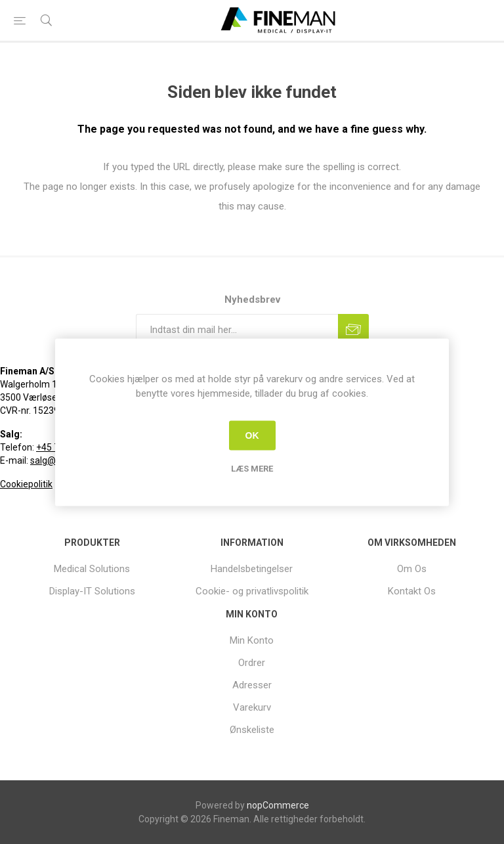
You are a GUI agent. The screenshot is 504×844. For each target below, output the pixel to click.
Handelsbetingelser (252, 569)
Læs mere (252, 468)
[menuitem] (92, 569)
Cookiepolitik (26, 484)
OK (252, 435)
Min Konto (252, 640)
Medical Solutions (92, 569)
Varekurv (252, 707)
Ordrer (252, 663)
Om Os (412, 569)
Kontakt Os (412, 591)
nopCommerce (278, 805)
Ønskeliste (252, 730)
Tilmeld (353, 329)
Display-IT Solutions (92, 591)
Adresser (252, 685)
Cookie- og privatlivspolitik (252, 591)
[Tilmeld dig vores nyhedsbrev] (237, 329)
